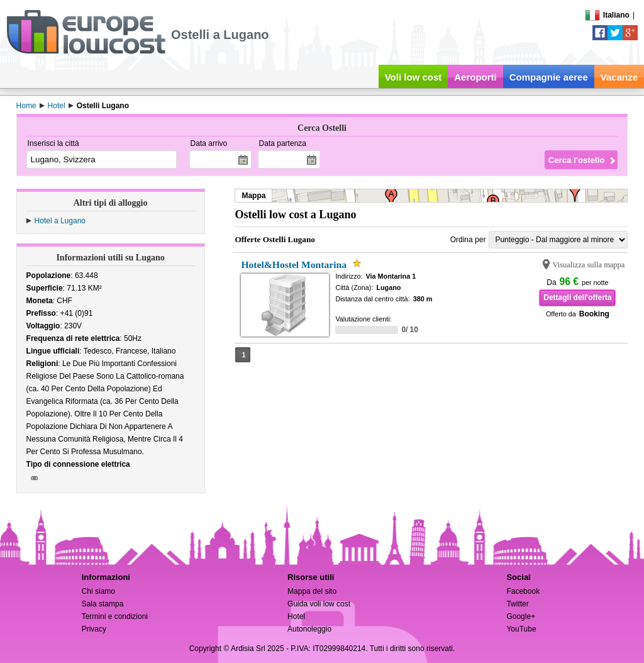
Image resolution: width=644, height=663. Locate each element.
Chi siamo (98, 591)
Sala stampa (103, 604)
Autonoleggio (309, 629)
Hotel (296, 616)
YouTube (521, 629)
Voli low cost (414, 77)
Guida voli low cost (319, 604)
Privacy (94, 629)
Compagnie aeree (549, 77)
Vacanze (619, 77)
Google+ (521, 616)
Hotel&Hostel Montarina (294, 265)
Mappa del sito (312, 591)
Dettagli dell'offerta (577, 298)
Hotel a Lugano (60, 221)
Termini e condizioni (115, 616)
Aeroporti (475, 77)
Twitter (517, 604)
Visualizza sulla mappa (588, 265)
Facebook (523, 591)
